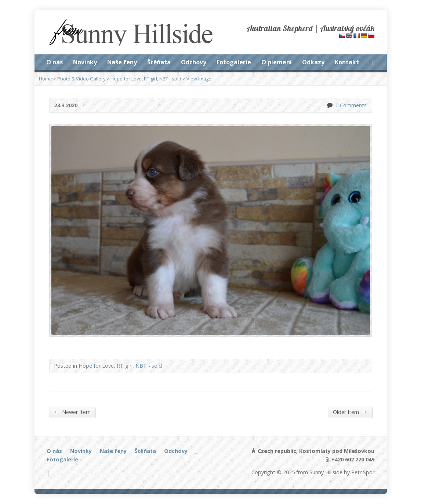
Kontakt (347, 62)
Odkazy (313, 62)
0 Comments (329, 105)
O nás (55, 62)
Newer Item (72, 412)
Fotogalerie (234, 62)
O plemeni (277, 62)
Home (46, 79)
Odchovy (194, 62)
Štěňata (159, 62)
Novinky (85, 62)
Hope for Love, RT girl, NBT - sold (146, 79)
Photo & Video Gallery (81, 79)
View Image (199, 79)
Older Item (350, 412)
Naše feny (122, 62)
